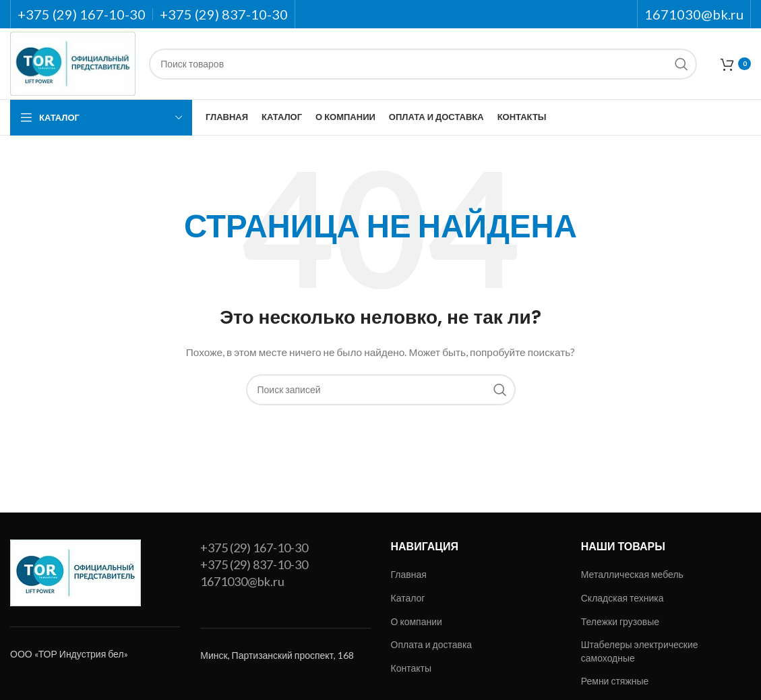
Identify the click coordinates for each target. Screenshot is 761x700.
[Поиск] (423, 64)
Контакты (411, 668)
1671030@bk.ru (242, 581)
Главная (409, 574)
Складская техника (622, 598)
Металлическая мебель (632, 574)
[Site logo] (73, 62)
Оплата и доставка (432, 644)
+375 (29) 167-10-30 (254, 548)
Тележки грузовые (620, 621)
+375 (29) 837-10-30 (254, 564)
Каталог (408, 598)
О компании (417, 621)
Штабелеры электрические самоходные (640, 651)
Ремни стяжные (615, 681)
